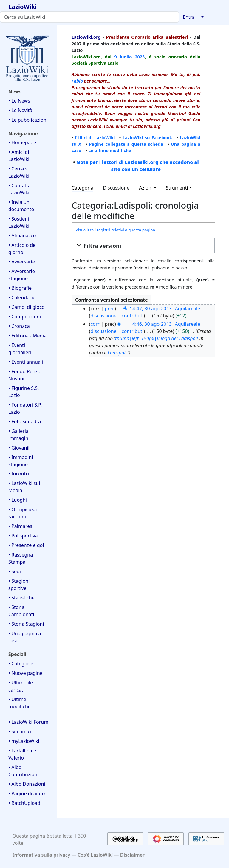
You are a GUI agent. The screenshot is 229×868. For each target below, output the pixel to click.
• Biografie (20, 288)
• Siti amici (20, 731)
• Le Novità (20, 110)
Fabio (77, 81)
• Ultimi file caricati (21, 686)
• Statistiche (21, 598)
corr (95, 324)
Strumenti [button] (177, 188)
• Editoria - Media (27, 336)
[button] (143, 246)
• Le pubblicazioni (28, 120)
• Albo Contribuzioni (23, 771)
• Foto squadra (25, 421)
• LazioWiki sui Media (24, 487)
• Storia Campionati (21, 611)
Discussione (116, 188)
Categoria (82, 188)
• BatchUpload (24, 803)
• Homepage (22, 142)
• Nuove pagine (25, 673)
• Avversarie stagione (22, 275)
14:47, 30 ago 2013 (151, 309)
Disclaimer (132, 855)
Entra (189, 17)
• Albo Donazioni (27, 784)
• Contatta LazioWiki (20, 189)
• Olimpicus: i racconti (23, 513)
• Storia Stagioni (26, 624)
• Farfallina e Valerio (22, 754)
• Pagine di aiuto (27, 793)
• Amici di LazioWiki (19, 156)
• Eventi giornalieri (20, 349)
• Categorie (21, 664)
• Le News (19, 101)
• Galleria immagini (19, 435)
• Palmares (20, 526)
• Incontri (19, 474)
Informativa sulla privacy (41, 855)
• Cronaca (19, 326)
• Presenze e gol (26, 545)
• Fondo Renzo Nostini (24, 375)
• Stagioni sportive (19, 585)
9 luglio (123, 57)
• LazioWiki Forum (28, 722)
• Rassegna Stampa (21, 558)
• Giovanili (20, 448)
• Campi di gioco (27, 307)
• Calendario (22, 297)
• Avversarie (22, 262)
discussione (103, 316)
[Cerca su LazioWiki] (89, 17)
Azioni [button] (146, 188)
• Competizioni (25, 317)
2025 (140, 57)
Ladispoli (117, 353)
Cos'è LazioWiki (95, 855)
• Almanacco (22, 235)
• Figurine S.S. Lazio (24, 392)
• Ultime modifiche (20, 703)
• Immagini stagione (21, 461)
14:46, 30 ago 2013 (151, 324)
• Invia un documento (21, 206)
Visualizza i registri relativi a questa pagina (115, 230)
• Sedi (15, 571)
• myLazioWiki (24, 741)
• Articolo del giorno (23, 249)
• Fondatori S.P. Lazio (25, 408)
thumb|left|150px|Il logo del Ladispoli (157, 338)
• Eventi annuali (26, 362)
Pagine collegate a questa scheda (126, 144)
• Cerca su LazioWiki (19, 172)
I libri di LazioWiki (95, 137)
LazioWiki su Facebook (147, 137)
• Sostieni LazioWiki (19, 222)
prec (110, 309)
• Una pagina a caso (25, 637)
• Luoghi (18, 500)
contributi (133, 316)
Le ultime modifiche (110, 150)
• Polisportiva (23, 536)
